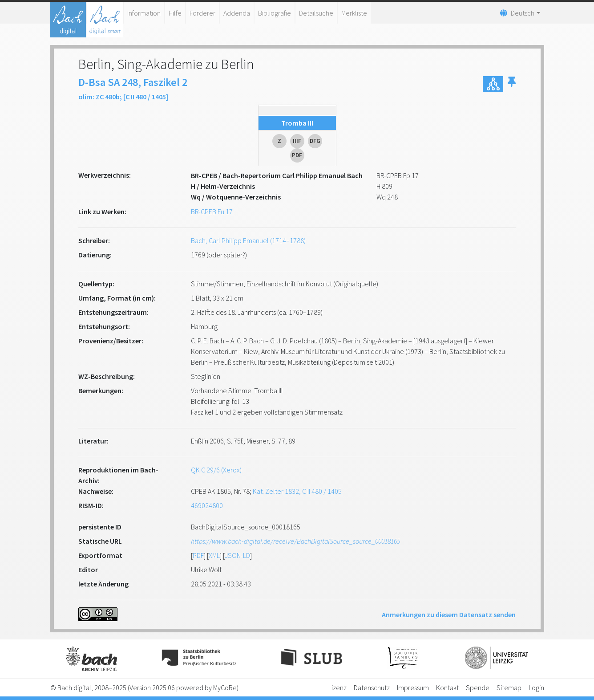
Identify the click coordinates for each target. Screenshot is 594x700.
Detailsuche (316, 13)
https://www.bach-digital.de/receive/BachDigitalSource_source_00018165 (295, 541)
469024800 (207, 505)
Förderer (202, 13)
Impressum (413, 688)
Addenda (237, 13)
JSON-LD (237, 555)
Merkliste (354, 13)
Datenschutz (372, 688)
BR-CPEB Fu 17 (212, 212)
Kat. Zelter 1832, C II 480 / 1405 (297, 491)
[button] (512, 84)
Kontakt (447, 688)
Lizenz (337, 688)
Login (536, 688)
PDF (198, 555)
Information (144, 13)
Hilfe (175, 13)
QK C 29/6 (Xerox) (216, 470)
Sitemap (509, 688)
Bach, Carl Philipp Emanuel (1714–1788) (248, 240)
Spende (478, 688)
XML (214, 555)
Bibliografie (275, 13)
